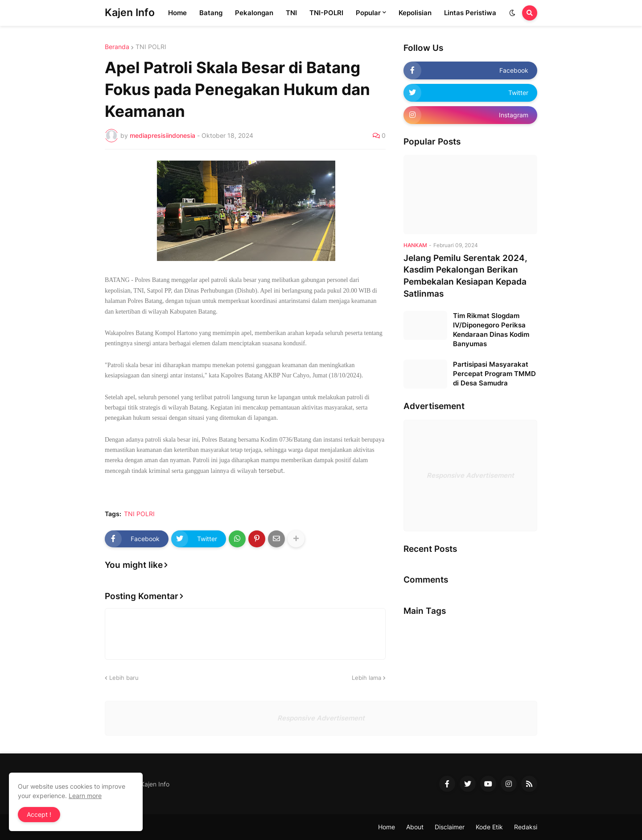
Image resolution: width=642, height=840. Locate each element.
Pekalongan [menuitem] (254, 13)
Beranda (117, 47)
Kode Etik (489, 827)
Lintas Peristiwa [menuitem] (470, 13)
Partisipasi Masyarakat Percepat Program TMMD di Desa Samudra (494, 374)
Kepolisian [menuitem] (415, 13)
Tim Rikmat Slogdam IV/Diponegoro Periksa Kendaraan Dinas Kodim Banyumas (491, 330)
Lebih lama (366, 678)
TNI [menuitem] (291, 13)
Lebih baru (124, 678)
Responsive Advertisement (470, 475)
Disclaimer (450, 827)
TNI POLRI (151, 47)
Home (387, 827)
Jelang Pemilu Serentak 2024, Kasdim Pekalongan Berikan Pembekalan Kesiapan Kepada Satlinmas (465, 276)
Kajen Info (130, 12)
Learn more (85, 796)
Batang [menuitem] (211, 13)
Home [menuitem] (177, 13)
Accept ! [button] (39, 814)
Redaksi (526, 827)
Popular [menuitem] (368, 13)
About (415, 827)
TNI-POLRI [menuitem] (326, 13)
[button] (512, 13)
